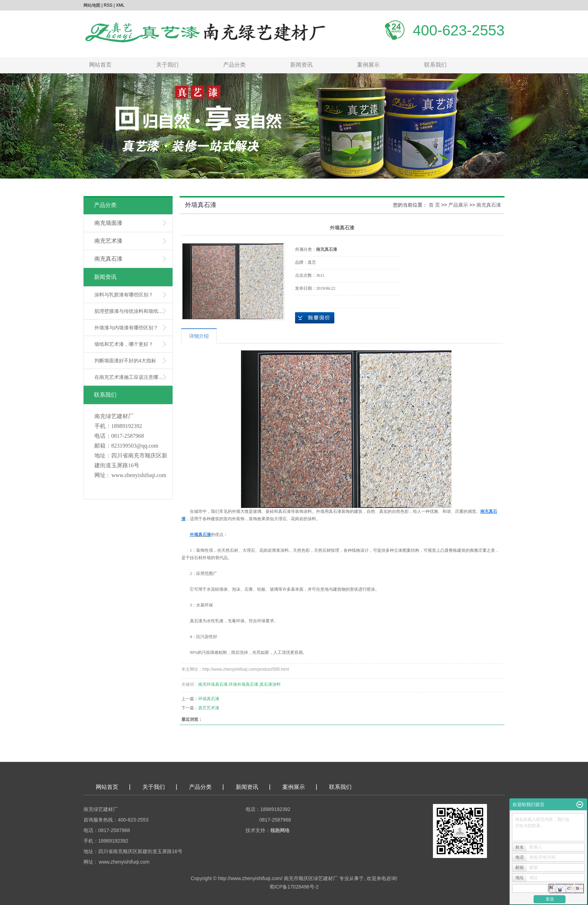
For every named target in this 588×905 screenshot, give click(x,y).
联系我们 (435, 65)
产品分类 (234, 65)
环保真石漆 (209, 699)
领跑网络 (280, 830)
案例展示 (368, 65)
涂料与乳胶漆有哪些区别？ (124, 295)
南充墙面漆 (108, 223)
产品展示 (458, 205)
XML (120, 5)
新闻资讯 (301, 65)
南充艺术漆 (108, 241)
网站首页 (100, 65)
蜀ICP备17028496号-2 (294, 887)
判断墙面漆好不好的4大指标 (125, 361)
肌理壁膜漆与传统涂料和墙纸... (128, 311)
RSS (108, 5)
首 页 (434, 205)
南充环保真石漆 (213, 684)
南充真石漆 (108, 259)
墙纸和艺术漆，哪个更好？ (124, 344)
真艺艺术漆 (209, 708)
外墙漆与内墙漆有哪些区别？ (126, 328)
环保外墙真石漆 (243, 684)
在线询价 (315, 318)
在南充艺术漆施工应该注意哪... (128, 377)
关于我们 (167, 65)
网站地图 (92, 5)
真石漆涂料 (270, 684)
